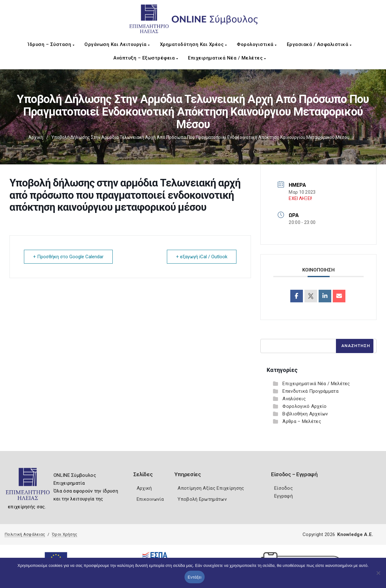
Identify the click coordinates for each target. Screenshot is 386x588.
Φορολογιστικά (257, 44)
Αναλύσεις (294, 399)
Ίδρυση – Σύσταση (51, 44)
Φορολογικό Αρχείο (304, 406)
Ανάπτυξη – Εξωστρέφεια (146, 58)
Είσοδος (284, 488)
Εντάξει (195, 577)
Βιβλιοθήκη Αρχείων (305, 414)
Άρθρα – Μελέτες (302, 421)
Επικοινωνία (150, 499)
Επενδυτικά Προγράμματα (310, 391)
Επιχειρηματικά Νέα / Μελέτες (227, 58)
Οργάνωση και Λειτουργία (117, 44)
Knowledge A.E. (355, 534)
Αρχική (36, 137)
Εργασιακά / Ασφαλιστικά (319, 44)
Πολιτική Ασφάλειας (25, 534)
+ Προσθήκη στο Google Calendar (68, 257)
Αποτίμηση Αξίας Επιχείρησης (211, 488)
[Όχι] (378, 576)
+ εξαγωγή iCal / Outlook (202, 257)
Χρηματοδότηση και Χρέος (193, 44)
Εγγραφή (284, 496)
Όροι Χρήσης (65, 534)
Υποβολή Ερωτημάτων (202, 499)
